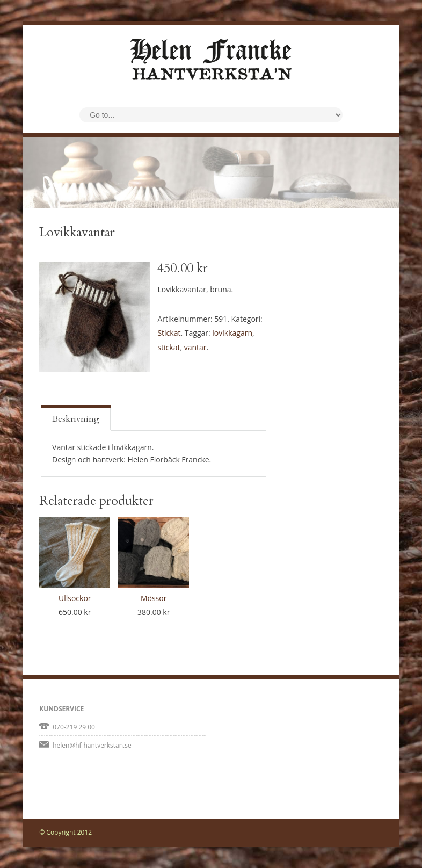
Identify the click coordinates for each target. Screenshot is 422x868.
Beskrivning (76, 419)
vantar (195, 347)
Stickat (169, 333)
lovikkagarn (232, 333)
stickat (169, 347)
